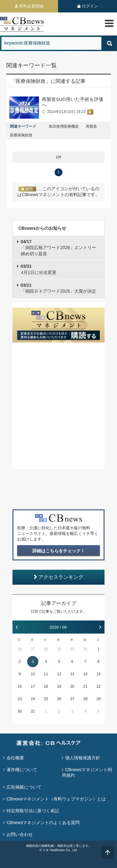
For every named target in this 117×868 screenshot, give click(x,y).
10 (33, 674)
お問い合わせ (20, 834)
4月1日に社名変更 (39, 269)
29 (59, 649)
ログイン (90, 6)
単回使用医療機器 (64, 126)
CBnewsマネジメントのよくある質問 (43, 823)
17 (33, 686)
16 (19, 686)
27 (33, 649)
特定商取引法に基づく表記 (33, 811)
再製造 (91, 126)
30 (72, 649)
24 (33, 699)
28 (46, 649)
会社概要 (15, 758)
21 (85, 686)
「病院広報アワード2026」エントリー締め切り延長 (58, 248)
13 (72, 674)
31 (85, 649)
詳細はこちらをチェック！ (59, 551)
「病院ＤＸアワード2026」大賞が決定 (58, 288)
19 (59, 686)
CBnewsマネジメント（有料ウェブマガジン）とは (56, 799)
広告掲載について (24, 787)
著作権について (22, 770)
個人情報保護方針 (83, 758)
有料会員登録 (31, 6)
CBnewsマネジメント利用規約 (87, 772)
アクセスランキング (58, 577)
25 (46, 699)
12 (59, 674)
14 (85, 674)
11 (46, 674)
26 (19, 649)
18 (46, 686)
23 (19, 699)
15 (98, 674)
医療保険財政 (21, 135)
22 (98, 686)
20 (72, 686)
